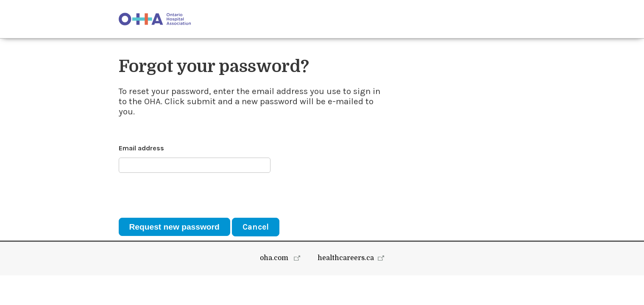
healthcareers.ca (346, 288)
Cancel (256, 227)
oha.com (275, 288)
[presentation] (183, 195)
